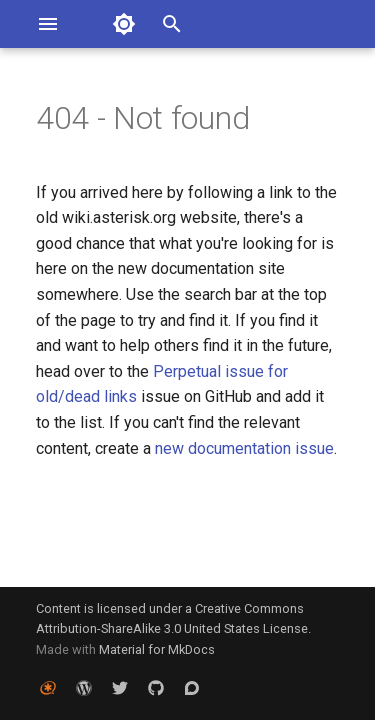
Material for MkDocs (157, 649)
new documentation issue (244, 448)
